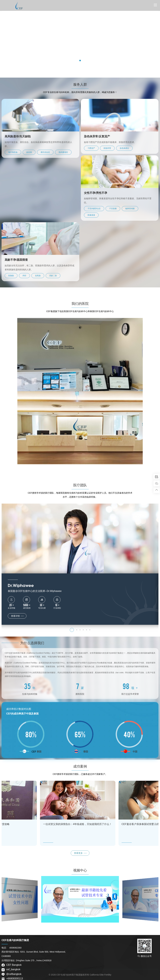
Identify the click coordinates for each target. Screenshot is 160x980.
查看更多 (78, 853)
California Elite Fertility (100, 975)
